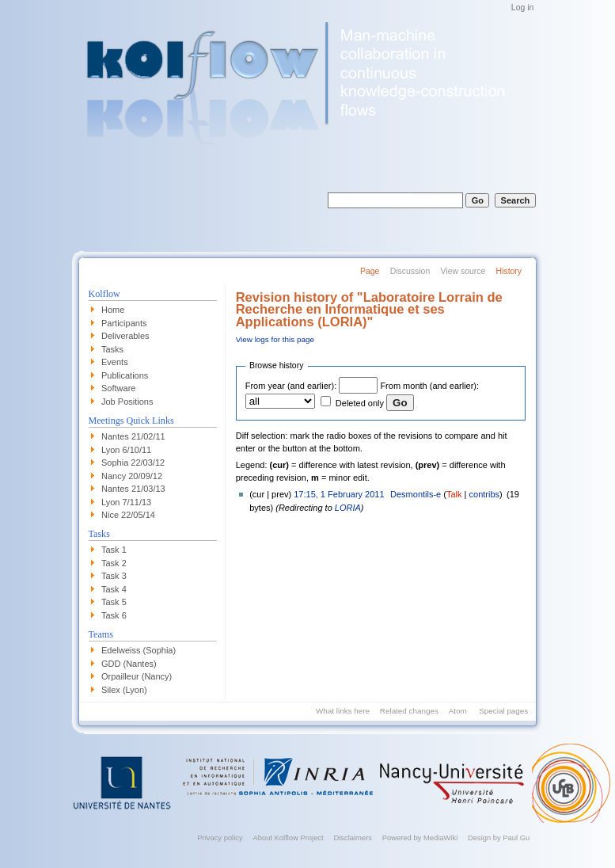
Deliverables (125, 336)
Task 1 (114, 550)
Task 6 (114, 615)
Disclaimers (353, 838)
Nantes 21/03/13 (133, 489)
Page (370, 271)
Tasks (112, 349)
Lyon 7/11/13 (126, 502)
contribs (485, 494)
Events (115, 362)
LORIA (348, 508)
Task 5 (114, 602)
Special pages (503, 711)
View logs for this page (275, 339)
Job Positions (127, 402)
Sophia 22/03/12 (133, 463)
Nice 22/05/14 (128, 515)
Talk (454, 494)
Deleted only (360, 403)
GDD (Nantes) (129, 664)
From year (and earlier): (291, 386)
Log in (522, 8)
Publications (125, 375)
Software (118, 388)
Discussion (410, 271)
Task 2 (114, 563)
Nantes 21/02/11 (133, 436)
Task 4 (114, 589)
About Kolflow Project (288, 838)
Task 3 (114, 576)
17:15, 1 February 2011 (339, 494)
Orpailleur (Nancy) (137, 676)
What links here (343, 711)
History (509, 271)
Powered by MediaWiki (420, 838)
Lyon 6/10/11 (126, 450)
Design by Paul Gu (499, 838)
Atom (458, 711)
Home (113, 310)
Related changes (409, 711)
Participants (124, 323)
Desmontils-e (416, 494)
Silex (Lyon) (124, 690)
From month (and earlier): (429, 386)
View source (463, 271)
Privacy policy (220, 838)
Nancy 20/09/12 (132, 476)
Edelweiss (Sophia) (139, 650)
